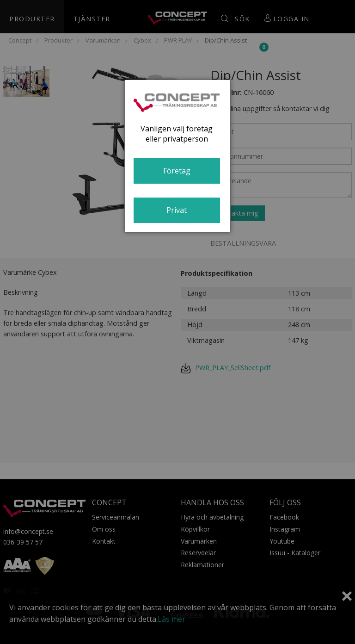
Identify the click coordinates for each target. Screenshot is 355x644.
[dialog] (177, 156)
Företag (177, 171)
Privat (177, 210)
